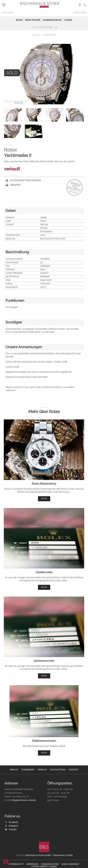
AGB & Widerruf (70, 864)
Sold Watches (49, 35)
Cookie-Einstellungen (44, 867)
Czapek (68, 20)
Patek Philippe (33, 20)
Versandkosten (50, 864)
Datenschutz (16, 864)
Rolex (19, 20)
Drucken (13, 185)
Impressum (32, 864)
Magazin (36, 35)
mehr (44, 499)
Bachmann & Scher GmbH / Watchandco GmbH (49, 855)
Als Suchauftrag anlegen (23, 180)
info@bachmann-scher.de (24, 800)
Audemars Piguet (52, 20)
